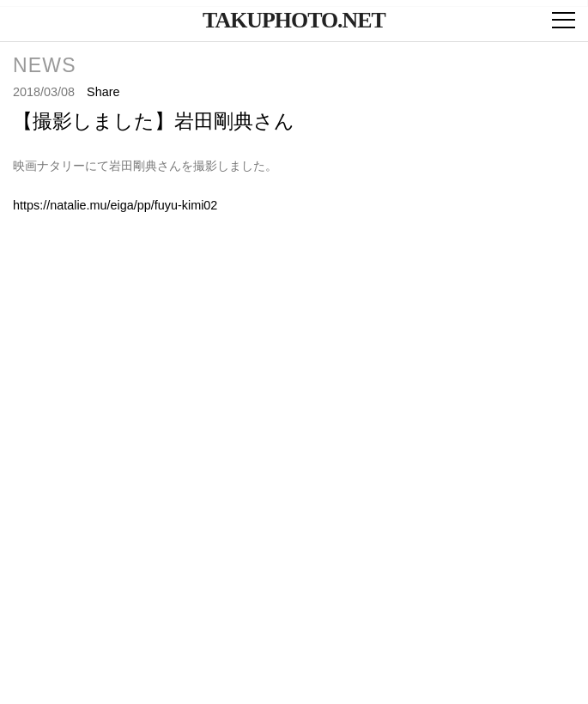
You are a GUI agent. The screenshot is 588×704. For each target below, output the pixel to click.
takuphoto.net (294, 20)
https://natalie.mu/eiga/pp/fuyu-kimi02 (115, 205)
